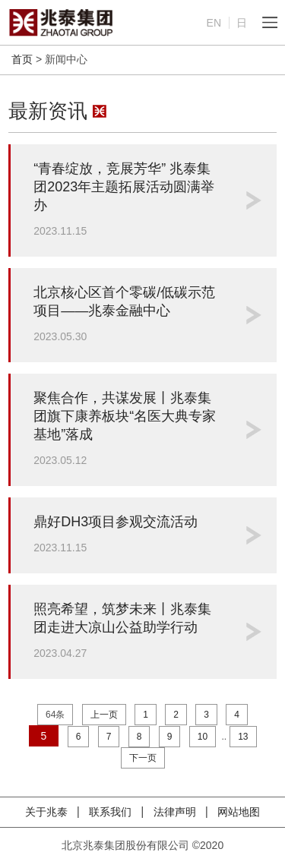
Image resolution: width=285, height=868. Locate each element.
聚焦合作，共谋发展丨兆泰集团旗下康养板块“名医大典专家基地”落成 (125, 416)
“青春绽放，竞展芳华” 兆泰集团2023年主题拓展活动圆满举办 (124, 187)
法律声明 (176, 812)
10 (203, 737)
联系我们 (112, 812)
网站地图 (239, 812)
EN (214, 23)
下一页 (143, 758)
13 (243, 737)
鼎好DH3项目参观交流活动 (116, 522)
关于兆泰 (48, 812)
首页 (22, 59)
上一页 (104, 715)
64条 (55, 715)
